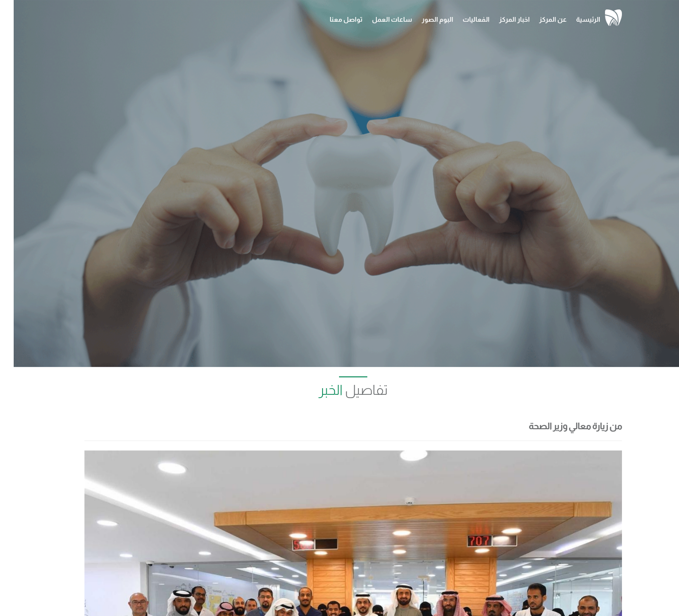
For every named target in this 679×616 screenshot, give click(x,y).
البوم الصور (424, 19)
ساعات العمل (378, 19)
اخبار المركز (501, 19)
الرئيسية (575, 19)
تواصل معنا (332, 19)
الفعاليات (462, 19)
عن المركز (539, 19)
